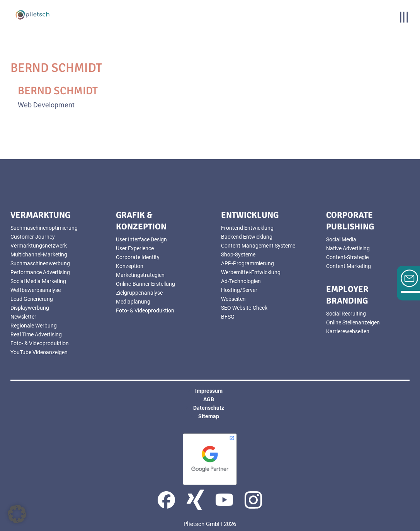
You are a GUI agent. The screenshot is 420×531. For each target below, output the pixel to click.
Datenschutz (209, 408)
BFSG (228, 317)
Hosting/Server (239, 290)
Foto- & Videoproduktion (40, 343)
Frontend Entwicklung (247, 228)
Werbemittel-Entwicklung (251, 272)
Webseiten (233, 299)
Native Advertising (348, 248)
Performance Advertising (40, 272)
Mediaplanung (133, 302)
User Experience (135, 248)
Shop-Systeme (238, 254)
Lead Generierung (32, 299)
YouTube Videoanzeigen (39, 352)
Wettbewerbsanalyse (36, 290)
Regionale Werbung (34, 326)
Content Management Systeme (258, 246)
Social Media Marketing (38, 281)
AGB (209, 399)
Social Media (341, 239)
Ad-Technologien (241, 281)
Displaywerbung (30, 308)
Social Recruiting (346, 314)
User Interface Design (141, 239)
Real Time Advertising (36, 334)
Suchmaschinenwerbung (40, 263)
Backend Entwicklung (247, 237)
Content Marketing (349, 266)
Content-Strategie (347, 257)
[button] (17, 514)
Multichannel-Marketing (39, 254)
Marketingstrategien (140, 275)
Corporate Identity (138, 257)
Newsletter (23, 317)
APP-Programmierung (247, 263)
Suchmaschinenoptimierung (44, 228)
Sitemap (209, 416)
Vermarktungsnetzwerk (39, 246)
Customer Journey (33, 237)
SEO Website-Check (244, 308)
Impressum (209, 391)
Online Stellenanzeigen (353, 322)
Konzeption (130, 266)
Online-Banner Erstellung (145, 284)
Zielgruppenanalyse (139, 293)
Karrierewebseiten (348, 331)
